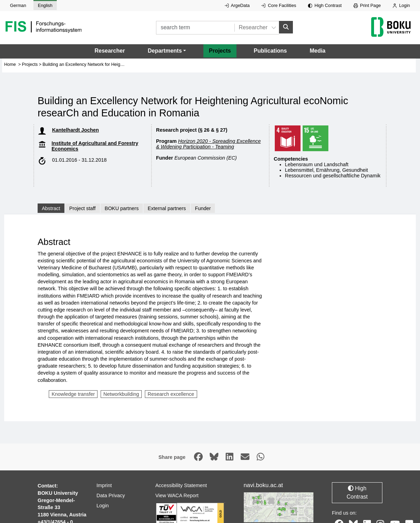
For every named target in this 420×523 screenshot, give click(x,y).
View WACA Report (177, 495)
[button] (167, 51)
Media (317, 51)
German (18, 5)
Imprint (104, 485)
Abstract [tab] (51, 208)
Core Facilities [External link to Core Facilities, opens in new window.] (279, 5)
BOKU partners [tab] (122, 208)
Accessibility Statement (181, 485)
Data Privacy (111, 495)
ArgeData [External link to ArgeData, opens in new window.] (237, 5)
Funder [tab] (203, 208)
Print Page (367, 5)
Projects (220, 51)
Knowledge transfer (73, 394)
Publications (270, 51)
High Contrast (325, 5)
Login (401, 5)
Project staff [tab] (83, 208)
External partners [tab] (167, 208)
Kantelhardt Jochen (75, 130)
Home (10, 64)
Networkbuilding (121, 394)
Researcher (110, 51)
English (45, 5)
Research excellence (171, 394)
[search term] (195, 28)
